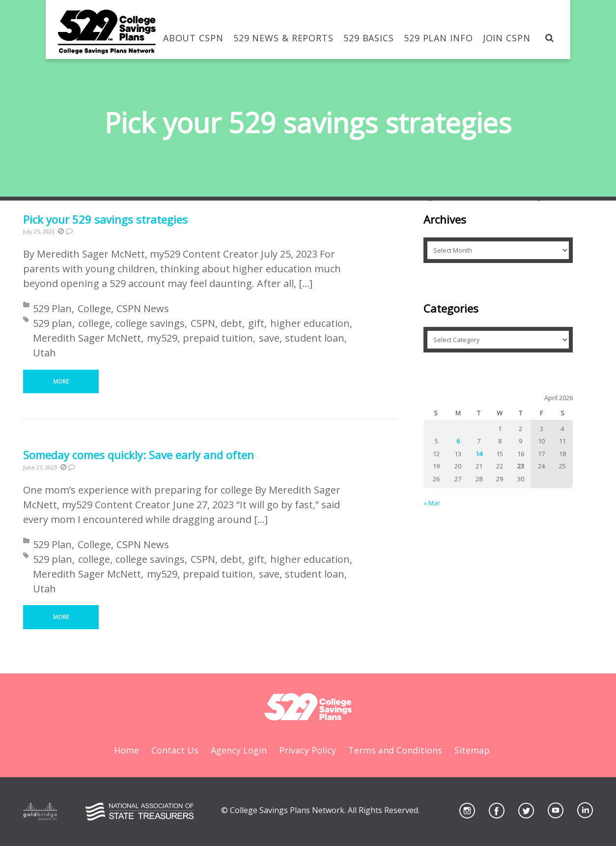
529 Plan (52, 308)
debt (231, 323)
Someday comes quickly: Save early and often (139, 455)
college (94, 323)
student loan (315, 338)
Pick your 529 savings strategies (105, 219)
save (269, 338)
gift (256, 323)
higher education (310, 323)
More (61, 381)
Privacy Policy (308, 750)
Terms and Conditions (395, 750)
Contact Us (175, 750)
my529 (162, 338)
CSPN (203, 323)
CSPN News (143, 308)
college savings (150, 323)
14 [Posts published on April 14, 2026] (479, 454)
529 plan (53, 323)
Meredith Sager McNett (87, 338)
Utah (44, 353)
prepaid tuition (218, 338)
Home (126, 750)
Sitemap (472, 750)
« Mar (432, 503)
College (94, 308)
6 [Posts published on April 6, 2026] (458, 441)
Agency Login (239, 750)
